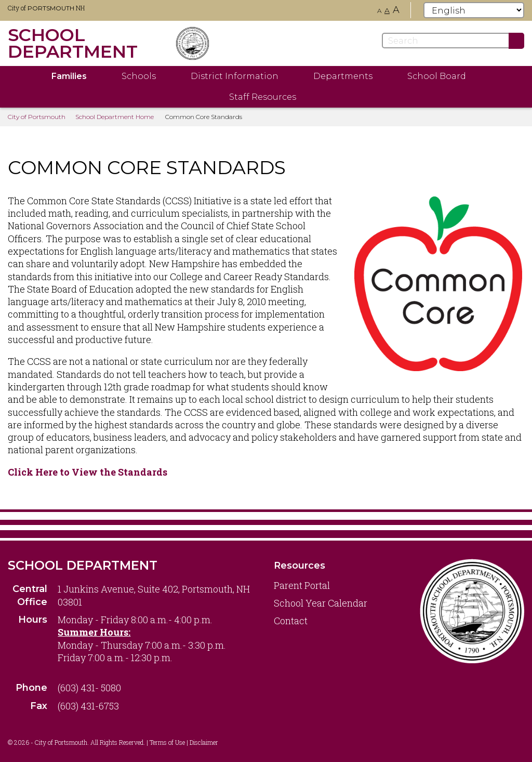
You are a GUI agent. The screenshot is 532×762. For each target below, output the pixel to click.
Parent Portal (302, 585)
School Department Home (115, 117)
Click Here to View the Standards (88, 472)
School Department (83, 565)
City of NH (46, 8)
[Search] (453, 41)
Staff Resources (263, 97)
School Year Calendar (321, 603)
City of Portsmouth (37, 117)
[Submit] (516, 41)
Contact (291, 621)
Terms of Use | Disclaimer (184, 742)
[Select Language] (474, 10)
